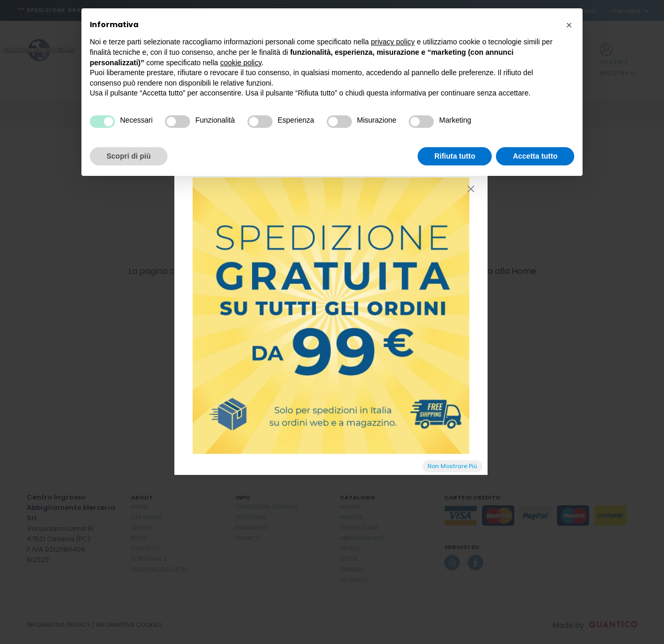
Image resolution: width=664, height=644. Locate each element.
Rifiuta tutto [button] (455, 156)
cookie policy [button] (241, 63)
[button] (569, 25)
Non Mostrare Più (452, 466)
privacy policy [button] (393, 42)
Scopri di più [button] (129, 156)
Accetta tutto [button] (535, 156)
